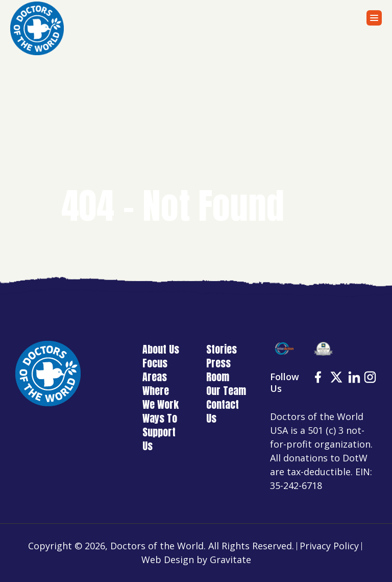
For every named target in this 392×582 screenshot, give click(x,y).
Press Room (218, 370)
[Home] (37, 28)
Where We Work (161, 398)
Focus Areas (155, 370)
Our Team (226, 391)
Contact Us (223, 411)
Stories (222, 349)
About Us (161, 349)
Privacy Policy (329, 546)
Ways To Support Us (160, 432)
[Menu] (374, 18)
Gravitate (230, 560)
